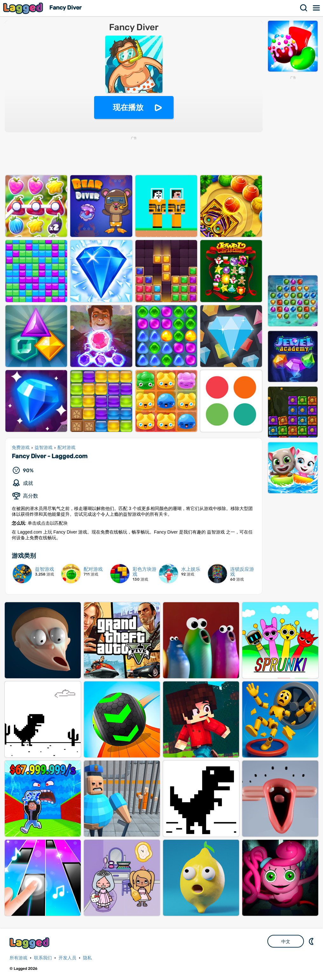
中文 (286, 942)
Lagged (24, 8)
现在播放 (128, 107)
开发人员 (67, 958)
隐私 (87, 958)
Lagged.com (30, 943)
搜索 (304, 8)
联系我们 (43, 958)
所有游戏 (18, 958)
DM (312, 941)
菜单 (317, 8)
